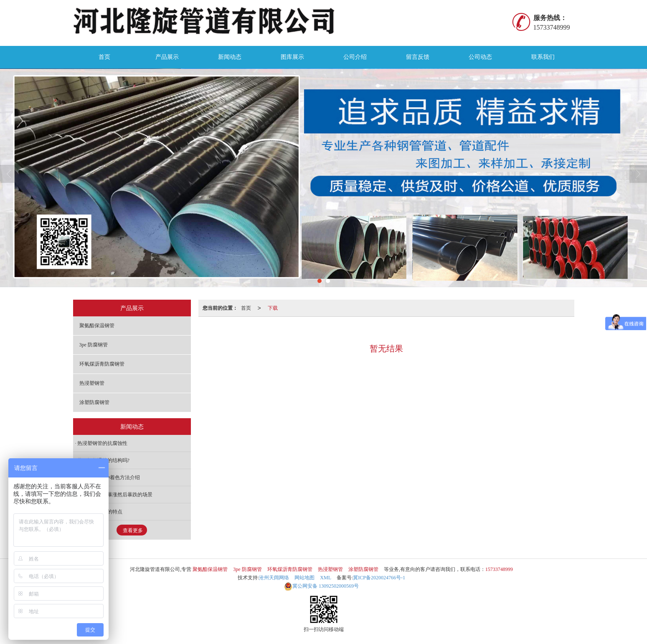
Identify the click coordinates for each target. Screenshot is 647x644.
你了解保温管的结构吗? (103, 460)
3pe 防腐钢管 (94, 345)
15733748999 (499, 569)
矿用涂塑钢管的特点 (100, 512)
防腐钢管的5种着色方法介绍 (109, 477)
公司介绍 (355, 57)
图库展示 (292, 57)
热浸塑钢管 (92, 383)
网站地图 (304, 578)
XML (326, 578)
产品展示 (167, 57)
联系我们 (543, 57)
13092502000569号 (321, 586)
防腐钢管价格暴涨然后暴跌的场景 (115, 495)
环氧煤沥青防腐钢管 (102, 364)
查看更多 (133, 530)
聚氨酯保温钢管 (97, 326)
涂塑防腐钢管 (94, 402)
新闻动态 (230, 57)
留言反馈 (418, 57)
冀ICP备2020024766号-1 (379, 578)
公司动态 (480, 57)
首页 (104, 57)
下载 (273, 308)
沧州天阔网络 (274, 578)
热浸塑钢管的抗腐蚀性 (102, 443)
